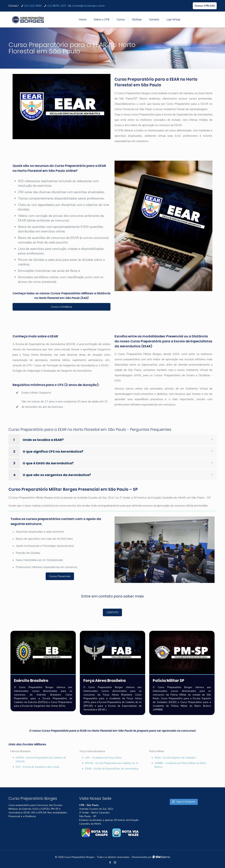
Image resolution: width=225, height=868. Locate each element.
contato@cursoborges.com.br (88, 6)
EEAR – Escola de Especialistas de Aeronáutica (112, 769)
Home (206, 44)
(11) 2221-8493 (33, 6)
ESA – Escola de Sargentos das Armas (38, 767)
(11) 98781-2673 (57, 6)
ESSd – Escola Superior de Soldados (175, 758)
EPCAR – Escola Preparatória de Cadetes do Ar (112, 763)
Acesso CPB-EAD (205, 6)
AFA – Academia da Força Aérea (103, 758)
